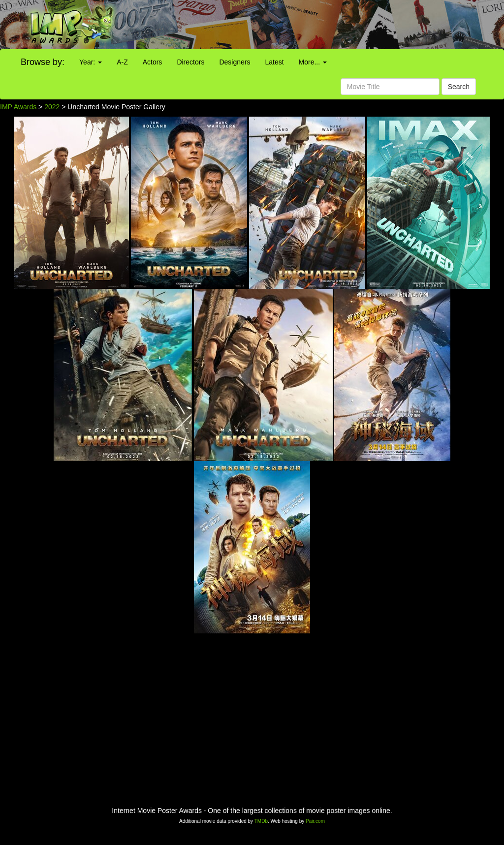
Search (459, 87)
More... (313, 62)
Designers (235, 62)
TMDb (261, 821)
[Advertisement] (315, 25)
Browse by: (43, 62)
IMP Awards (18, 107)
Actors (153, 62)
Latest (274, 62)
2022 (52, 107)
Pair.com (315, 821)
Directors (190, 62)
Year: (91, 62)
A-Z (122, 62)
